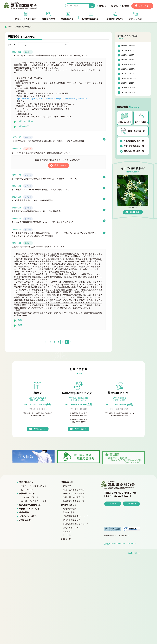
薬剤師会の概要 (70, 509)
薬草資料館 (24, 513)
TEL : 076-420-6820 (78, 405)
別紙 (18, 325)
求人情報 (125, 6)
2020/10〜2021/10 (128, 79)
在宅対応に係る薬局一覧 (134, 146)
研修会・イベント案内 (29, 509)
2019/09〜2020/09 (128, 83)
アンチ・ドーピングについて (34, 486)
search (94, 6)
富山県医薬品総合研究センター (77, 524)
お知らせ (102, 6)
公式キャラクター (71, 528)
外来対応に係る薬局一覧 (134, 141)
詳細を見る (135, 212)
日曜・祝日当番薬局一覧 (74, 490)
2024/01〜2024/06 (128, 65)
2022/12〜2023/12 (128, 69)
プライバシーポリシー (29, 517)
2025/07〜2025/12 (128, 51)
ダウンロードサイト (30, 498)
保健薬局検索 (67, 482)
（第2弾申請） (23, 127)
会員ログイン (144, 6)
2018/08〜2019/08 (128, 88)
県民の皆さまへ (26, 482)
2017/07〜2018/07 (128, 93)
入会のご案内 (69, 513)
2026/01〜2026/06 (128, 46)
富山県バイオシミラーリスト (34, 501)
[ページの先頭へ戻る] (78, 553)
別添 (18, 320)
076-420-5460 (119, 405)
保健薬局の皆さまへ (28, 494)
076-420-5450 (38, 405)
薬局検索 (67, 486)
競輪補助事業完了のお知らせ (115, 536)
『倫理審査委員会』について (76, 517)
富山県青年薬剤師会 (72, 520)
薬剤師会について (69, 505)
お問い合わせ (39, 429)
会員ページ (66, 539)
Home (10, 27)
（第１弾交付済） (24, 122)
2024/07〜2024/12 (128, 60)
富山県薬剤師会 (21, 6)
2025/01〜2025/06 (128, 55)
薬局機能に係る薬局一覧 (134, 151)
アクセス (113, 511)
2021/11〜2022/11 (128, 74)
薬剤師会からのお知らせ (24, 27)
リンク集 (114, 6)
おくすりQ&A (27, 490)
